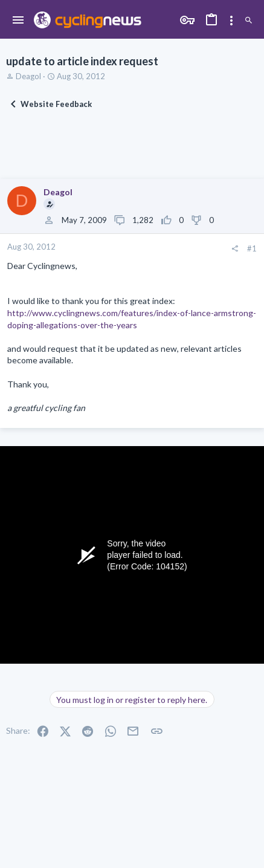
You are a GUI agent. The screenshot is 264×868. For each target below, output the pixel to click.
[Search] (249, 21)
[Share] (235, 249)
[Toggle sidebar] (231, 21)
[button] (18, 21)
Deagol (28, 76)
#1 (252, 248)
